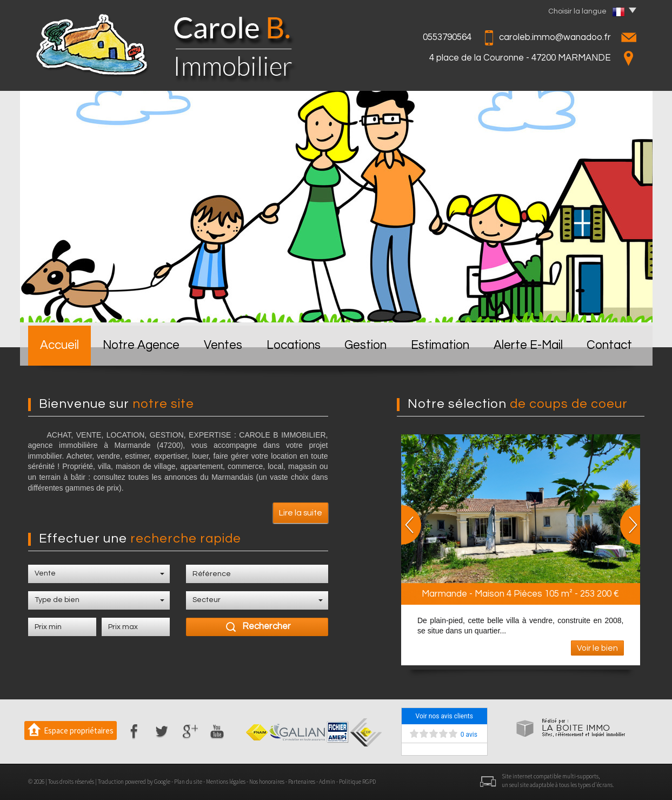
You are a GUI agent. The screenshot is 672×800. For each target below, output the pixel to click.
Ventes (223, 345)
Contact (609, 345)
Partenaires (302, 782)
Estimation (440, 345)
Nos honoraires (267, 782)
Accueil (59, 345)
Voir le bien (597, 648)
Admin (327, 782)
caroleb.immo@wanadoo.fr (555, 37)
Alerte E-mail (528, 345)
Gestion (365, 345)
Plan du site (188, 782)
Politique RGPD (357, 782)
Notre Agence (141, 345)
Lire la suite (301, 513)
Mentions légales (226, 782)
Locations (294, 345)
